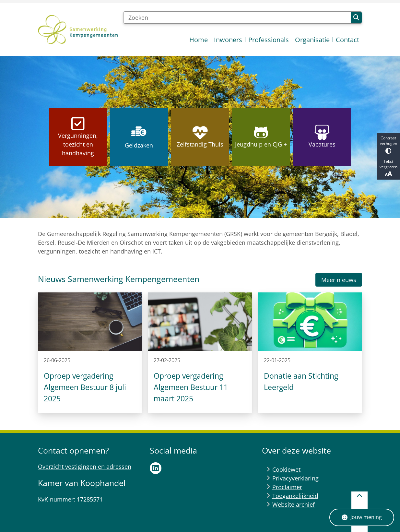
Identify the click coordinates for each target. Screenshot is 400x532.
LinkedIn (156, 468)
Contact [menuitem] (347, 40)
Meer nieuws (339, 280)
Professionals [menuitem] (269, 40)
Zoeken (356, 18)
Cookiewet (286, 469)
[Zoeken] (237, 18)
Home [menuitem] (199, 40)
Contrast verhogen (388, 144)
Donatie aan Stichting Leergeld (301, 381)
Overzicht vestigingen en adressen (85, 467)
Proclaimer (287, 487)
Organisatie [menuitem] (312, 40)
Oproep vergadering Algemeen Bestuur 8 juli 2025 (85, 387)
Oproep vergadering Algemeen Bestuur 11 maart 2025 (191, 387)
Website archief (294, 504)
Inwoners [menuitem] (228, 40)
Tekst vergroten (388, 168)
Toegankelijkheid (295, 496)
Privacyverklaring (295, 478)
